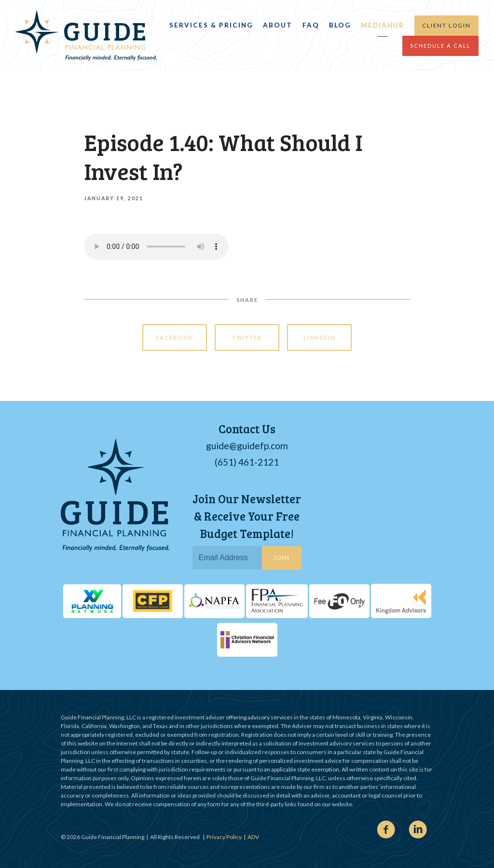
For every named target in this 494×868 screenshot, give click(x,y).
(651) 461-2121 (247, 462)
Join (282, 558)
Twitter (247, 338)
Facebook (175, 338)
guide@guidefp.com (247, 446)
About (278, 25)
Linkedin (320, 338)
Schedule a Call (440, 46)
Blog (340, 25)
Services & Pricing (211, 25)
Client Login (446, 25)
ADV (253, 837)
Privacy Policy (224, 837)
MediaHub (383, 25)
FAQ (311, 25)
